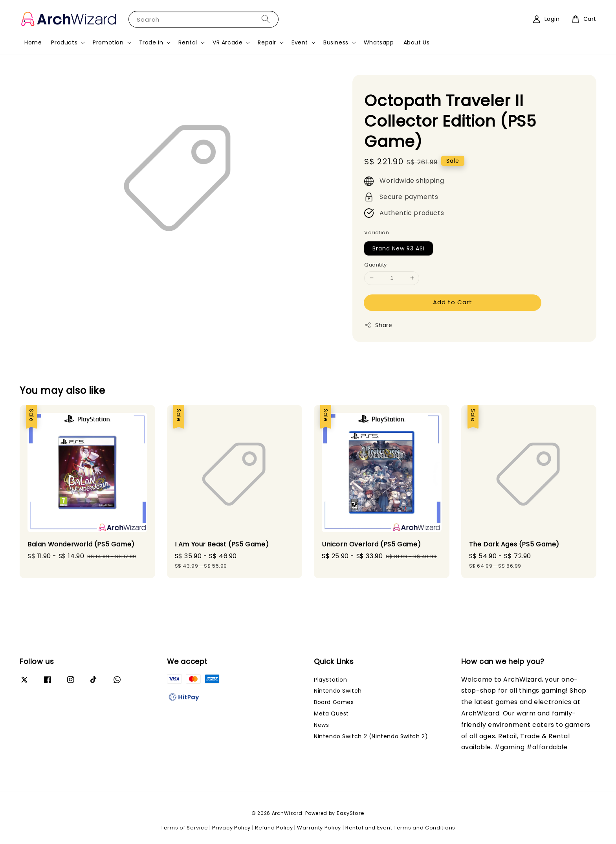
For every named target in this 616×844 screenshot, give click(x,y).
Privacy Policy (231, 828)
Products (64, 42)
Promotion (108, 42)
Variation (377, 233)
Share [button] (378, 325)
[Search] (266, 19)
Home (33, 42)
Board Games (334, 702)
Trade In (151, 42)
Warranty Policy (319, 828)
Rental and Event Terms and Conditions (400, 828)
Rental (188, 42)
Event (300, 42)
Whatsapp (379, 42)
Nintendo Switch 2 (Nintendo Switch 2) (371, 736)
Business (336, 42)
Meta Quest (331, 713)
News (321, 725)
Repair (267, 42)
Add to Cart (453, 302)
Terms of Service (184, 828)
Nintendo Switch (338, 691)
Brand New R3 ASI (399, 248)
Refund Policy (274, 828)
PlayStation (331, 680)
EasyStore (351, 813)
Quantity (375, 265)
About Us (417, 42)
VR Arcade (227, 42)
